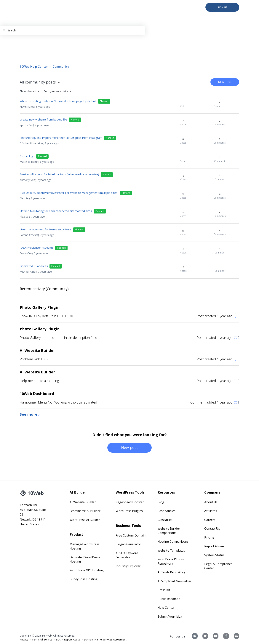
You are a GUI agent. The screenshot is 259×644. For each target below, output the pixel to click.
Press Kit (164, 590)
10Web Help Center (34, 67)
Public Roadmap (169, 599)
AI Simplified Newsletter (175, 581)
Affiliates (211, 511)
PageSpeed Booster (130, 502)
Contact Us (212, 529)
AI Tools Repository (172, 572)
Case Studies (167, 511)
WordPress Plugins (129, 511)
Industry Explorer (128, 566)
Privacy (24, 639)
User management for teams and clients (46, 229)
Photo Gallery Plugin (40, 307)
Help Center (166, 608)
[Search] (73, 30)
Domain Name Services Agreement (105, 639)
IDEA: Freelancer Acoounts (37, 248)
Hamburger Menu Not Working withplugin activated (58, 402)
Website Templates (171, 550)
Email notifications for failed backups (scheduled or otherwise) (59, 174)
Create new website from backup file (43, 119)
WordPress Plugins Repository (171, 561)
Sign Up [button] (222, 7)
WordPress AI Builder (85, 520)
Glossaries (165, 520)
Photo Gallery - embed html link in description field (59, 338)
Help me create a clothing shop (44, 381)
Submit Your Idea (170, 616)
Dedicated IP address (34, 266)
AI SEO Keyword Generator (127, 555)
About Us (211, 502)
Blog (161, 502)
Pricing (209, 537)
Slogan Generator (128, 544)
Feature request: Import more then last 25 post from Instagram (61, 138)
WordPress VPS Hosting (87, 570)
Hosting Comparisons (173, 542)
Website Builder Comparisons (169, 531)
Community (61, 67)
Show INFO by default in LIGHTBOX (46, 316)
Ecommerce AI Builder (85, 511)
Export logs (27, 156)
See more (29, 414)
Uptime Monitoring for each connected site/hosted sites (56, 211)
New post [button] (225, 82)
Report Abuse (214, 546)
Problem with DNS (34, 359)
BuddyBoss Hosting (84, 579)
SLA (58, 639)
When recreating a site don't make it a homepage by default (58, 101)
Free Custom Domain (131, 535)
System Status (214, 555)
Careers (210, 520)
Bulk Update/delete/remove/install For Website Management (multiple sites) (69, 193)
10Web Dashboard (37, 394)
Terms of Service (42, 639)
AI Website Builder (37, 350)
